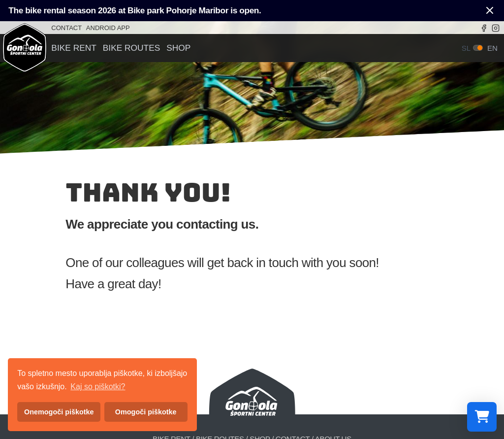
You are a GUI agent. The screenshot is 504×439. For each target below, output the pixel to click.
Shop (178, 48)
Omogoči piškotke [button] (146, 412)
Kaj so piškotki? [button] (98, 387)
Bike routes (132, 48)
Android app (108, 28)
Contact (66, 28)
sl (466, 48)
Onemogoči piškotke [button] (59, 412)
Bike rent (74, 48)
